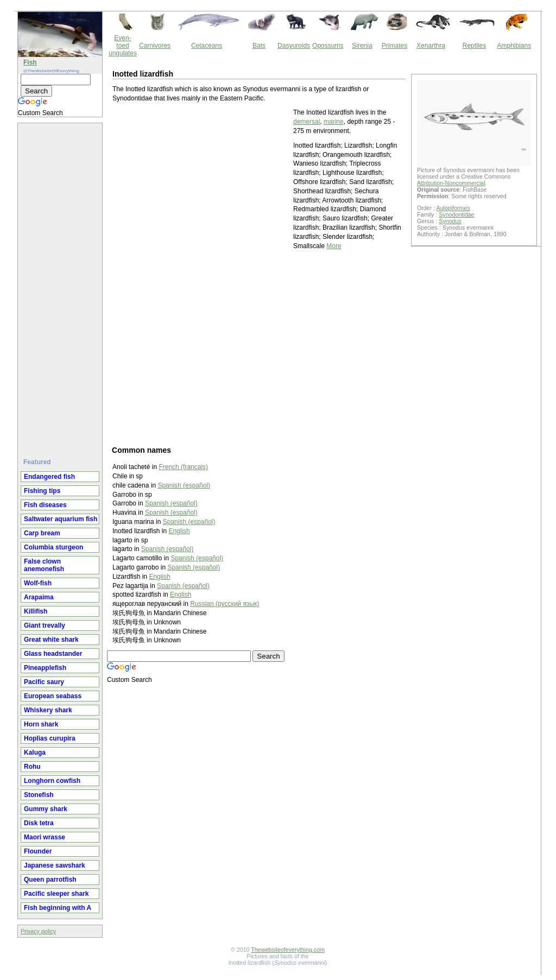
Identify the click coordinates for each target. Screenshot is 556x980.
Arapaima (39, 597)
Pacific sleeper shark (56, 894)
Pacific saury (44, 682)
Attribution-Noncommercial (451, 183)
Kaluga (35, 753)
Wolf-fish (38, 583)
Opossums (328, 46)
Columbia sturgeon (53, 547)
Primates (394, 46)
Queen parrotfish (50, 880)
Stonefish (39, 795)
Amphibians (514, 46)
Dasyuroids (294, 46)
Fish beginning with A (58, 908)
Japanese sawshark (55, 865)
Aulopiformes (453, 208)
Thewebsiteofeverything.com (288, 950)
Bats (259, 46)
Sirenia (362, 46)
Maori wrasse (45, 837)
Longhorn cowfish (52, 781)
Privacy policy (38, 931)
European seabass (53, 696)
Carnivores (155, 46)
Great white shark (51, 640)
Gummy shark (46, 809)
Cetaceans (207, 46)
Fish (30, 62)
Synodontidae (456, 214)
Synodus (450, 221)
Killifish (36, 611)
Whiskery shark (48, 710)
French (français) (183, 467)
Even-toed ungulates (123, 46)
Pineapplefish (45, 668)
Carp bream (42, 533)
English (179, 531)
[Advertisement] (61, 286)
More (334, 246)
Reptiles (474, 46)
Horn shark (41, 724)
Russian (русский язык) (225, 604)
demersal (307, 122)
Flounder (38, 851)
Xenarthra (431, 46)
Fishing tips (42, 491)
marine (334, 122)
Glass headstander (53, 654)
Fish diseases (45, 505)
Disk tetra (39, 823)
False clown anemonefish (44, 565)
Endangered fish (49, 477)
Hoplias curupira (50, 738)
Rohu (32, 767)
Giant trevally (45, 625)
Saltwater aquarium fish (61, 519)
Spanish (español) (184, 485)
